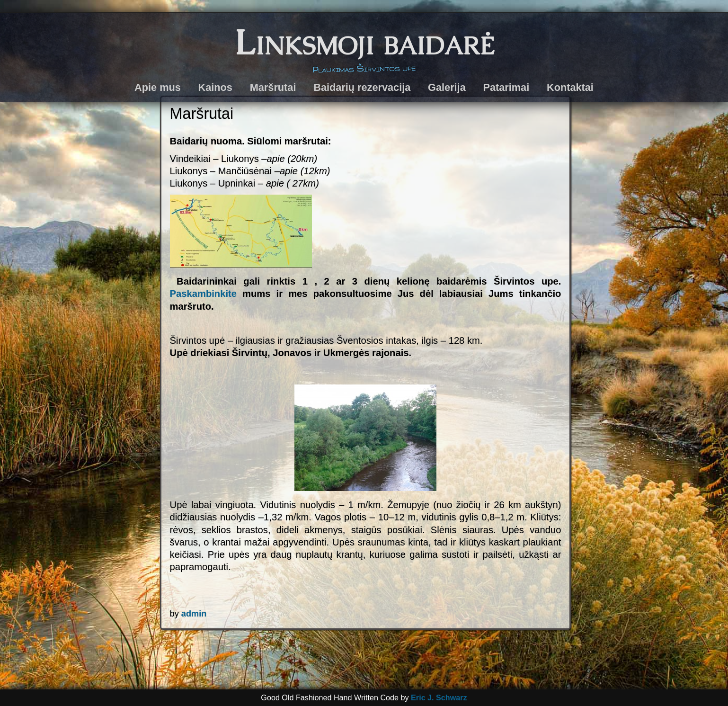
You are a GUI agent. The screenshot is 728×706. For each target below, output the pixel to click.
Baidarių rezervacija (362, 87)
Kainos (215, 87)
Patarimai (506, 87)
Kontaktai (570, 87)
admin (194, 614)
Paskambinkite (203, 294)
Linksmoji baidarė (364, 42)
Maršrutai (273, 87)
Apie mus (158, 87)
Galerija (447, 87)
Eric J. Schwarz (439, 697)
